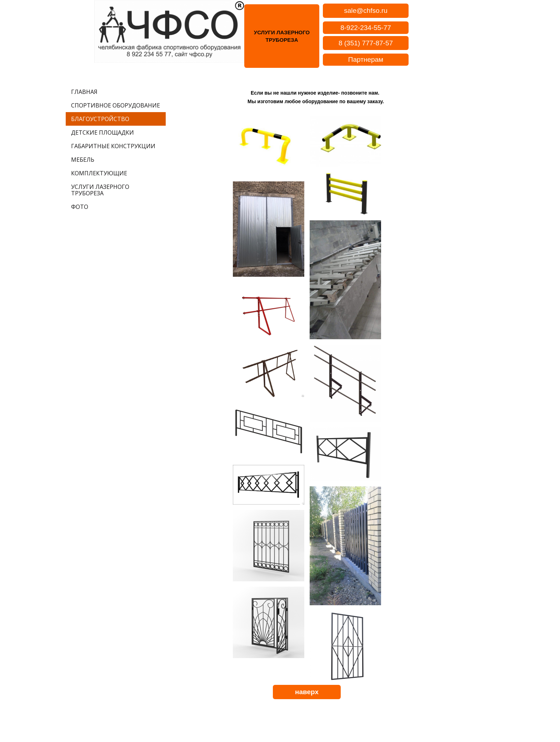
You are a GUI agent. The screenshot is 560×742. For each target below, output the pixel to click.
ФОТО (80, 207)
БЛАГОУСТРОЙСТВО (100, 119)
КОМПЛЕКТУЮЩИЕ (99, 173)
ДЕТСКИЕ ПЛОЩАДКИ (102, 132)
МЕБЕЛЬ (83, 160)
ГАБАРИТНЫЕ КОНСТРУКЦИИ (113, 146)
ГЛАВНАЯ (84, 92)
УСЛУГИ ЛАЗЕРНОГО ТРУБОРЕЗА (100, 190)
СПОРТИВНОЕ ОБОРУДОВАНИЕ (116, 105)
